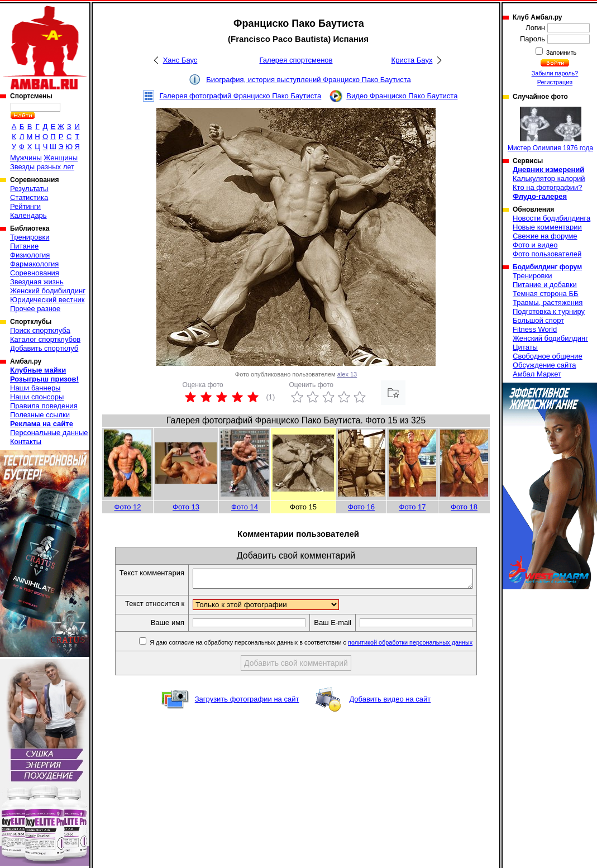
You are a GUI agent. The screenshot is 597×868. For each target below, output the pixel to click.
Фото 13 (186, 507)
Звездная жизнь (37, 282)
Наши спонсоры (37, 397)
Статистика (29, 197)
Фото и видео (535, 245)
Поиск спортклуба (40, 330)
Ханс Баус (180, 60)
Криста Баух (412, 60)
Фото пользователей (547, 254)
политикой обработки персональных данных (424, 646)
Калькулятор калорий (549, 178)
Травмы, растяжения (548, 302)
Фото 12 (128, 507)
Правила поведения (44, 406)
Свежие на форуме (545, 236)
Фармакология (34, 264)
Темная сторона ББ (546, 294)
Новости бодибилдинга (551, 218)
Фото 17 (413, 507)
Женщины (61, 158)
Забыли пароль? (555, 73)
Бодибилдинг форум (547, 267)
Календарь (28, 215)
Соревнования (35, 273)
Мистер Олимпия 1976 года (550, 129)
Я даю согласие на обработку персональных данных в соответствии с (324, 646)
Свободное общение (548, 356)
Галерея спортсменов (296, 60)
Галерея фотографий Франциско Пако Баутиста (241, 96)
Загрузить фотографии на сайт (247, 702)
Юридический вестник (47, 300)
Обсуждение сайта (544, 365)
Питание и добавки (545, 285)
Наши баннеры (35, 388)
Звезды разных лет (42, 167)
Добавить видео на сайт (390, 702)
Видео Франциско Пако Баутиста (402, 96)
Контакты (26, 442)
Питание (24, 246)
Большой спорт (538, 320)
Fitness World (535, 329)
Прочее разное (35, 309)
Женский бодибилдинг (48, 291)
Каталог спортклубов (45, 339)
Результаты (29, 189)
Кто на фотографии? (548, 187)
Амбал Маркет (537, 374)
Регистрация (555, 82)
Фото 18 (464, 507)
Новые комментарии (547, 227)
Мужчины (26, 158)
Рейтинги (25, 206)
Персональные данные (49, 433)
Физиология (30, 255)
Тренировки (30, 237)
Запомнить (561, 53)
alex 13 (347, 374)
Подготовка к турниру (549, 311)
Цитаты (525, 347)
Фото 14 (245, 507)
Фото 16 (361, 507)
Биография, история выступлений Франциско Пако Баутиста (308, 80)
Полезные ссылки (40, 415)
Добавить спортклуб (44, 348)
